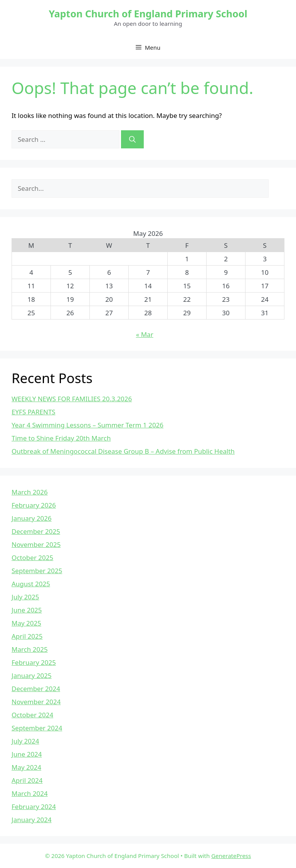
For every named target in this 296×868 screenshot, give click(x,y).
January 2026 (32, 518)
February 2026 (34, 505)
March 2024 (30, 793)
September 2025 (37, 571)
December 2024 (36, 689)
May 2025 (26, 623)
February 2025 (34, 662)
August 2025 (31, 584)
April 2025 (27, 636)
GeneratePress (231, 856)
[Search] (132, 140)
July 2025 (25, 597)
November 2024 (36, 702)
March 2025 (30, 649)
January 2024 (32, 820)
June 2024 (27, 754)
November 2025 (36, 544)
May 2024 (26, 767)
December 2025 (36, 531)
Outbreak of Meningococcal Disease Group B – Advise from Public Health (123, 451)
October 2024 (32, 715)
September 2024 (37, 728)
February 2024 (34, 807)
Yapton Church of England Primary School (148, 13)
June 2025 (27, 610)
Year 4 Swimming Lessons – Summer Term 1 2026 (87, 425)
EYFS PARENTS (34, 412)
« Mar (145, 334)
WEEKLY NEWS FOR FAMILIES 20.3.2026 (72, 399)
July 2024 (25, 741)
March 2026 (30, 492)
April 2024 (27, 780)
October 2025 (32, 558)
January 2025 (32, 675)
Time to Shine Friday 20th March (61, 438)
